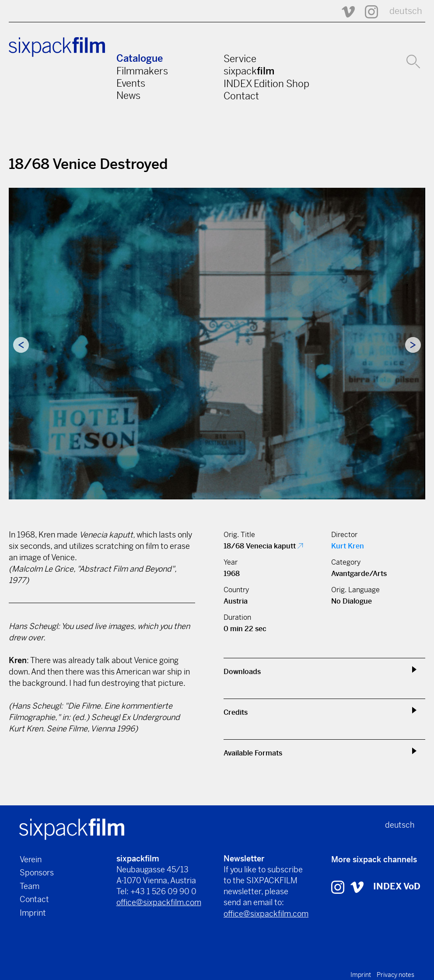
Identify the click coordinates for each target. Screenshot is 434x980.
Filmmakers (142, 71)
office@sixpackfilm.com (159, 902)
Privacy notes (395, 975)
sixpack (249, 71)
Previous (21, 345)
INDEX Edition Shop (266, 84)
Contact (241, 96)
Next (413, 345)
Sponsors (37, 873)
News (128, 95)
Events (131, 83)
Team (30, 886)
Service (240, 59)
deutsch (406, 11)
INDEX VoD (397, 887)
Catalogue (140, 58)
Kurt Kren (348, 546)
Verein (31, 859)
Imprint (33, 913)
